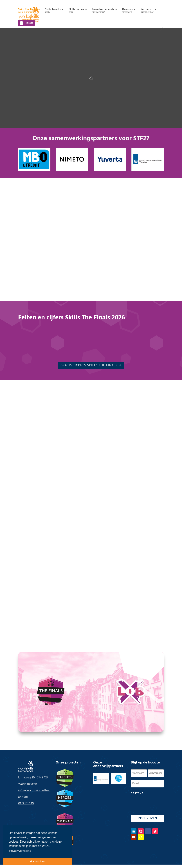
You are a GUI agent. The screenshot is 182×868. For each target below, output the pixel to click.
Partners (147, 11)
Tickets (29, 23)
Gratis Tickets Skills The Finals (89, 365)
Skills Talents (53, 11)
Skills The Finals (27, 11)
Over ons (127, 11)
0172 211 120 (26, 804)
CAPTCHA (137, 794)
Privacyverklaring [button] (20, 851)
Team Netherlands (103, 11)
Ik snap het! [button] (37, 862)
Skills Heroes (76, 11)
